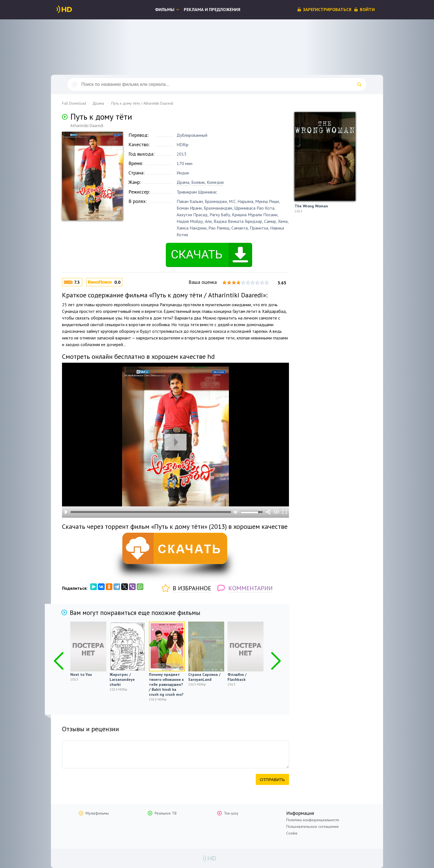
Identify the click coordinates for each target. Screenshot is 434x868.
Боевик (198, 182)
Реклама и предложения (212, 9)
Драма (183, 182)
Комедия (215, 182)
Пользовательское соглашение (312, 826)
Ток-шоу (231, 813)
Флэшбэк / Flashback (237, 677)
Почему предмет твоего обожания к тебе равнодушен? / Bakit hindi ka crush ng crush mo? (166, 684)
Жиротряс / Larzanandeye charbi (122, 679)
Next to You (81, 674)
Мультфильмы (97, 813)
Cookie (292, 833)
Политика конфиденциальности (313, 820)
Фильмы (165, 9)
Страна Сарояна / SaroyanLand (204, 677)
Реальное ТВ (166, 813)
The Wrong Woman (311, 206)
